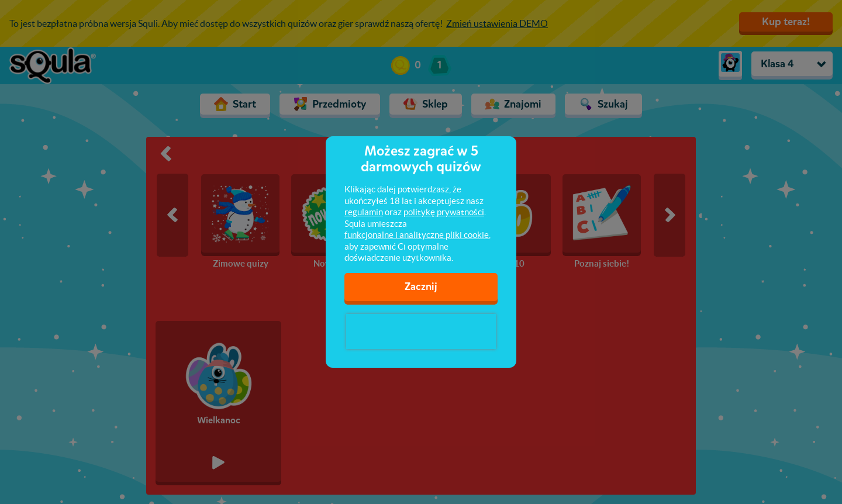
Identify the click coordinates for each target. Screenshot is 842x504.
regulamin (364, 212)
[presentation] (421, 332)
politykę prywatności (444, 212)
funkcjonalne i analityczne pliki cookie (417, 235)
